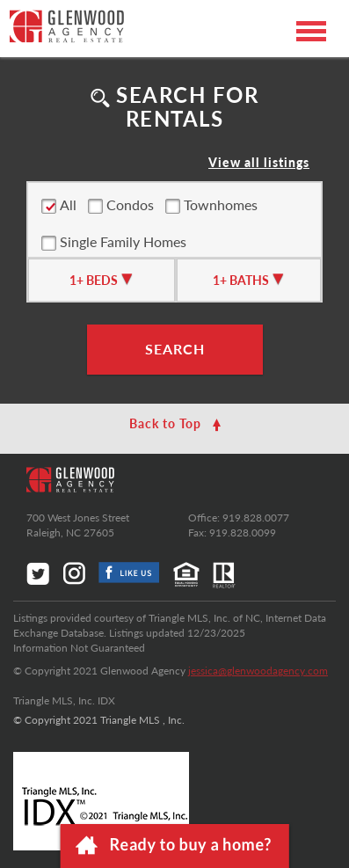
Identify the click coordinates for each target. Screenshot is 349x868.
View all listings (259, 162)
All (59, 205)
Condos (121, 205)
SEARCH (175, 349)
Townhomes (211, 205)
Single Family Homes (114, 242)
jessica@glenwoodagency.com (258, 671)
